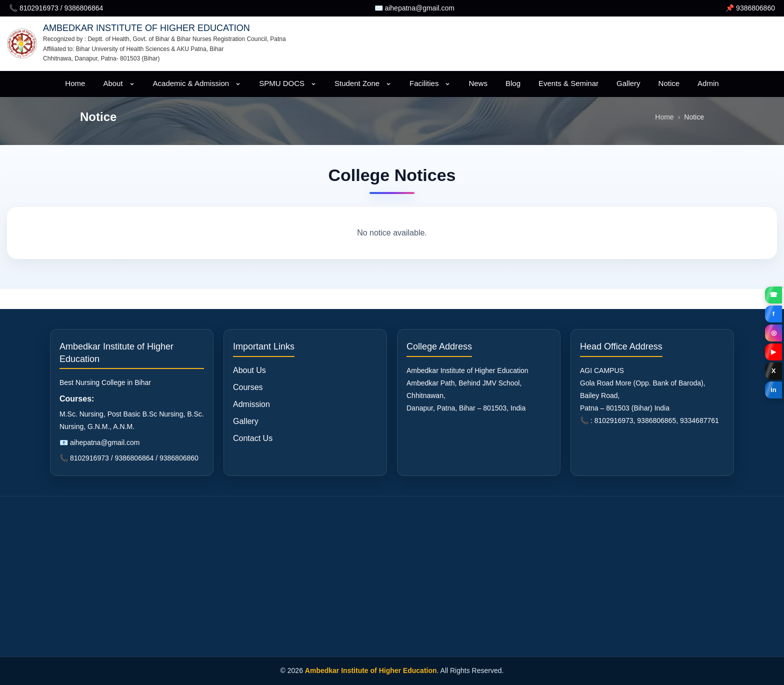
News (478, 83)
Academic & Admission (197, 83)
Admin (708, 83)
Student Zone (363, 83)
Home (75, 83)
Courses (248, 387)
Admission (251, 404)
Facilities (430, 83)
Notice (669, 83)
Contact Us (253, 438)
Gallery (628, 83)
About (119, 83)
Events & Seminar (568, 83)
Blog (513, 83)
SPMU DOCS (288, 83)
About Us (249, 370)
